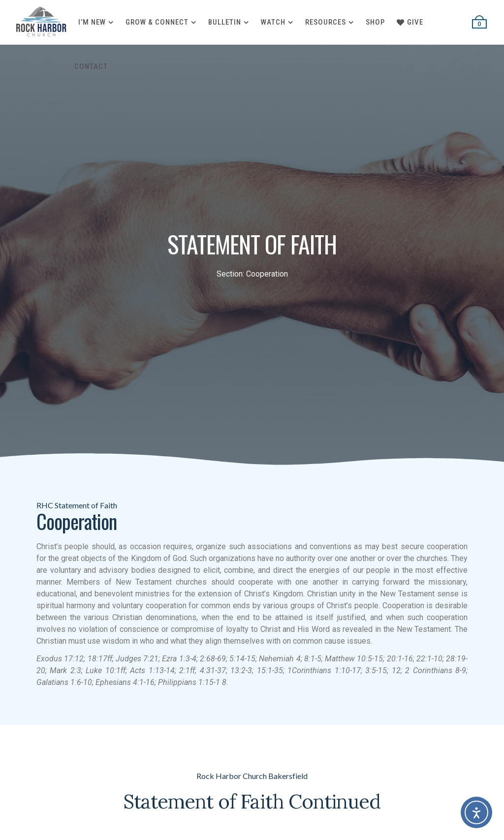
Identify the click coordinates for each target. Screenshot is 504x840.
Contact (91, 66)
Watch (273, 22)
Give (410, 22)
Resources (326, 22)
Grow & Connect (157, 22)
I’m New (92, 22)
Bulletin (225, 22)
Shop (375, 22)
